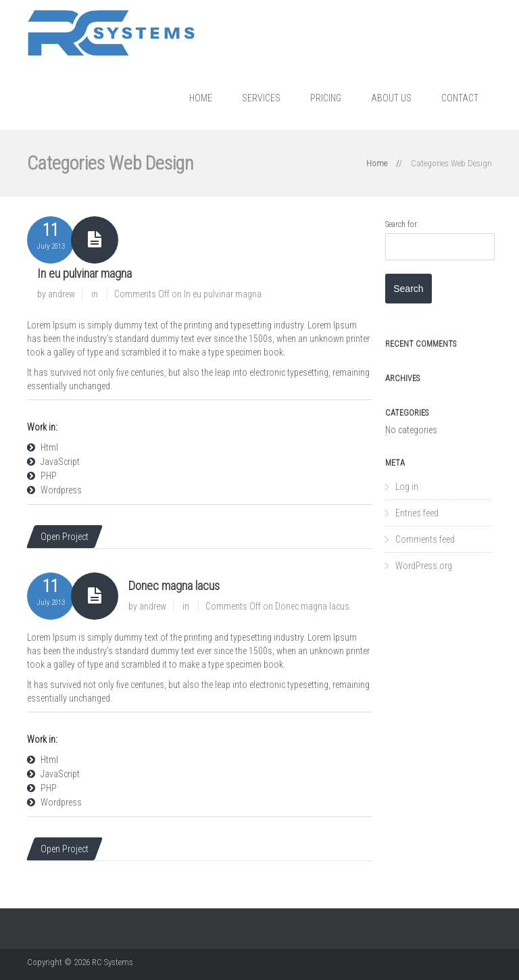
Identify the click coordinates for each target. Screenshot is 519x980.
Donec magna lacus (174, 586)
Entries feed (417, 513)
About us (391, 98)
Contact (460, 98)
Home (201, 98)
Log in (407, 487)
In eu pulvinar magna (84, 273)
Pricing (326, 98)
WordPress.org (424, 566)
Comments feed (425, 539)
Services (261, 98)
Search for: (402, 224)
